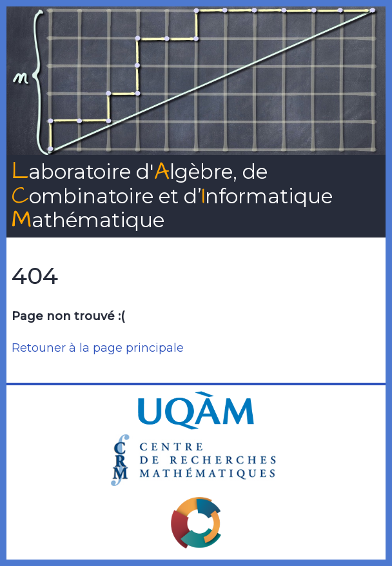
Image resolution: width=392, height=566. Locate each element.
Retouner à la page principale (98, 348)
